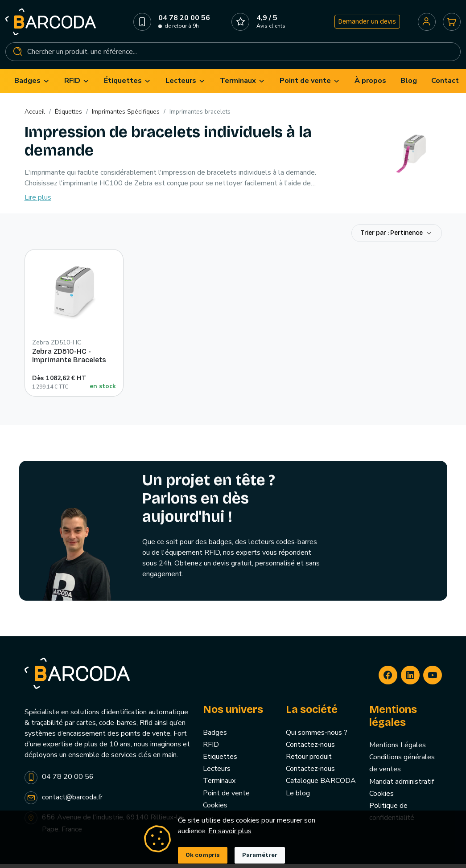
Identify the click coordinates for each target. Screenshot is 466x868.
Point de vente (226, 798)
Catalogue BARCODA (321, 786)
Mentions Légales (398, 750)
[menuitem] (32, 86)
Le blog (298, 798)
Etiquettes (220, 762)
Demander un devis (365, 24)
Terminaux (219, 786)
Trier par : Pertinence (392, 238)
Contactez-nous (310, 749)
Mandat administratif (402, 786)
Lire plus (38, 202)
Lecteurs (217, 774)
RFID (211, 749)
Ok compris (203, 855)
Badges (215, 737)
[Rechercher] (233, 54)
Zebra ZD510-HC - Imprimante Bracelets (69, 360)
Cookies (215, 810)
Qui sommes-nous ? (317, 737)
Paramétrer (260, 855)
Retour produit (309, 762)
